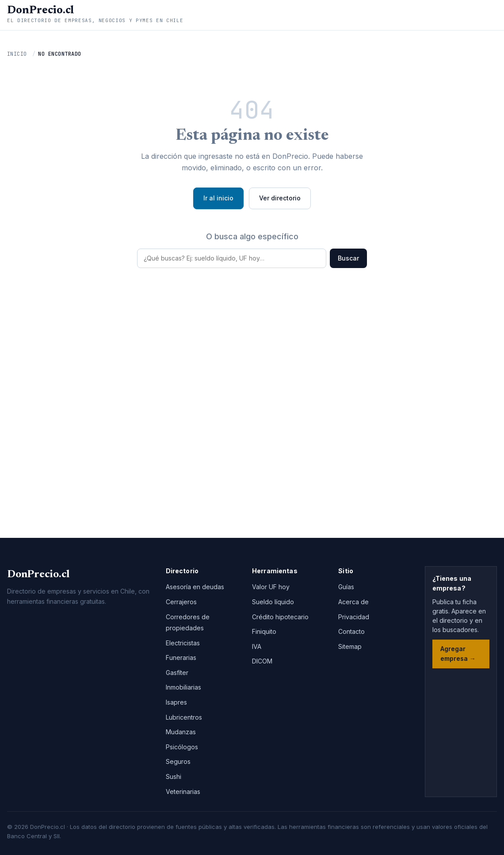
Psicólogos (182, 747)
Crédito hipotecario (280, 617)
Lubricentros (184, 717)
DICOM (262, 661)
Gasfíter (177, 673)
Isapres (176, 702)
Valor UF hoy (271, 587)
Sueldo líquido (273, 602)
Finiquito (264, 631)
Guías (346, 587)
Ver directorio (280, 198)
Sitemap (350, 646)
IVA (257, 646)
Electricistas (183, 643)
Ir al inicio (218, 198)
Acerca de (353, 602)
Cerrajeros (181, 602)
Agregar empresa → (458, 654)
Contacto (351, 631)
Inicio (17, 54)
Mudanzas (181, 732)
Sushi (174, 776)
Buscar (348, 258)
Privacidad (354, 617)
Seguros (178, 761)
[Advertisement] (252, 401)
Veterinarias (183, 792)
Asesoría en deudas (195, 587)
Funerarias (181, 658)
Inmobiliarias (183, 687)
